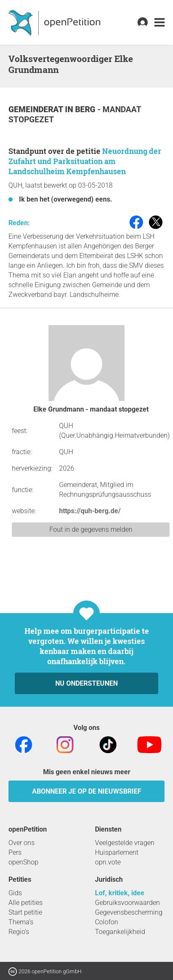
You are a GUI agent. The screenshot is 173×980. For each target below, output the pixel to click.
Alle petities (26, 903)
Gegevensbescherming (129, 912)
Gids (15, 893)
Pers (15, 852)
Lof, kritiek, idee (120, 893)
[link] (159, 23)
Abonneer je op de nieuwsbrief (87, 791)
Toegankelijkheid (120, 932)
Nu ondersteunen (86, 683)
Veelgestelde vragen (125, 843)
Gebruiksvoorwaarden (127, 903)
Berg (86, 109)
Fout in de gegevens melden (91, 529)
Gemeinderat (37, 109)
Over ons (22, 843)
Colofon (107, 922)
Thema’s (21, 922)
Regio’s (19, 932)
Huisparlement (117, 852)
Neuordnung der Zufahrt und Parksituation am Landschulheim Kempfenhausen (85, 161)
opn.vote (108, 862)
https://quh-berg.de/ (90, 511)
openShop (23, 862)
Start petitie (25, 912)
